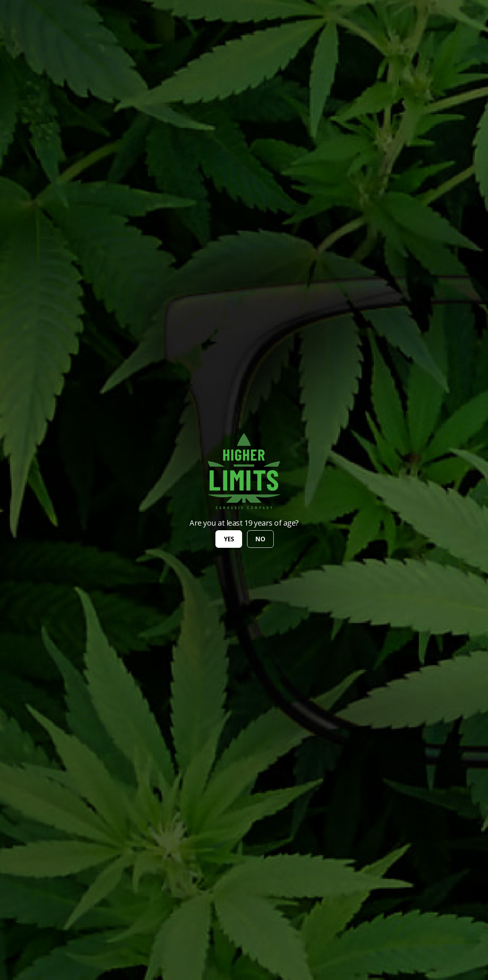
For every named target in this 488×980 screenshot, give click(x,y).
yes (229, 539)
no (260, 539)
